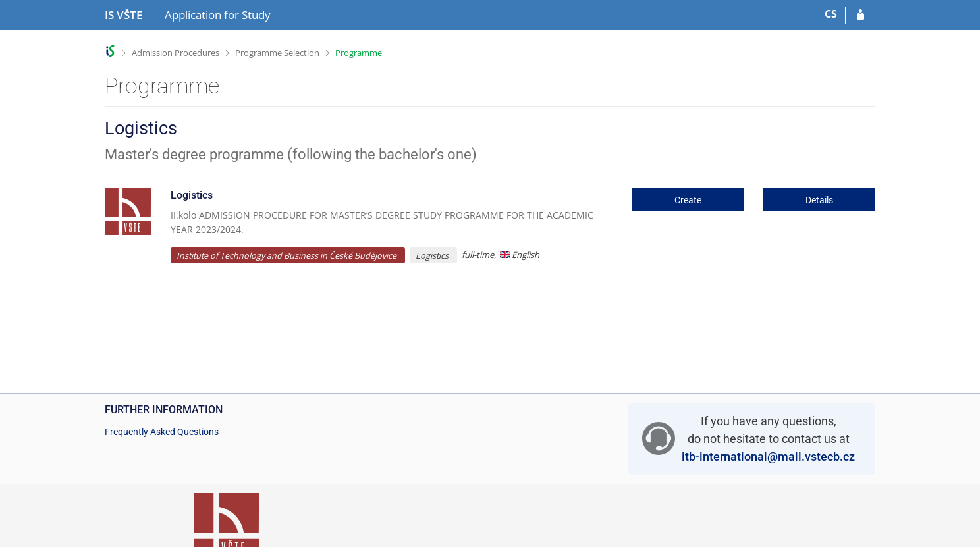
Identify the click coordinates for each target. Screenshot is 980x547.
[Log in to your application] (860, 15)
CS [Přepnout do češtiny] (831, 14)
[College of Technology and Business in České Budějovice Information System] (123, 15)
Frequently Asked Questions (162, 432)
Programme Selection (277, 53)
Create (688, 200)
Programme (359, 53)
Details (819, 200)
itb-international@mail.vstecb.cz (768, 456)
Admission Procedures (176, 53)
